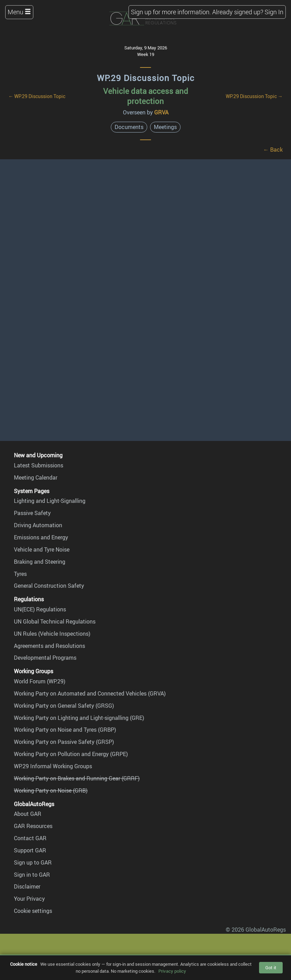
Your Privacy (29, 899)
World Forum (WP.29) (40, 681)
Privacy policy (172, 971)
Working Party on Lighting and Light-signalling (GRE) (79, 718)
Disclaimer (27, 886)
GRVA (161, 112)
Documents (129, 127)
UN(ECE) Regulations (40, 609)
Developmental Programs (45, 658)
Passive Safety (32, 513)
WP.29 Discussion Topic (146, 78)
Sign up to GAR (33, 862)
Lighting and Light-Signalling (50, 501)
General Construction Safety (49, 586)
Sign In (274, 12)
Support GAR (30, 850)
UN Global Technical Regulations (55, 621)
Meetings (165, 127)
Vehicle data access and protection (146, 96)
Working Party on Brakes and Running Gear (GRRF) (77, 778)
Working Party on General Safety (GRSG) (64, 706)
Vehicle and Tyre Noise (42, 549)
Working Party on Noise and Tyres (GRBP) (65, 730)
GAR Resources (33, 826)
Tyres (20, 574)
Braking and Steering (40, 562)
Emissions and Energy (41, 537)
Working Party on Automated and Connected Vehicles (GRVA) (90, 693)
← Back (273, 150)
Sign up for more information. (171, 12)
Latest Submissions (39, 465)
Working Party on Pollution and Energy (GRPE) (71, 754)
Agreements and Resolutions (49, 646)
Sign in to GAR (32, 875)
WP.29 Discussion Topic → (254, 96)
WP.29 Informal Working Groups (53, 766)
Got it (271, 967)
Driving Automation (38, 525)
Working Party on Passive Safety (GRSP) (64, 742)
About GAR (28, 814)
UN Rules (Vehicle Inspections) (52, 634)
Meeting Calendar (36, 477)
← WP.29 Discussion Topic (37, 96)
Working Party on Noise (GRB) (51, 790)
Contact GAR (30, 838)
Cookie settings (33, 911)
